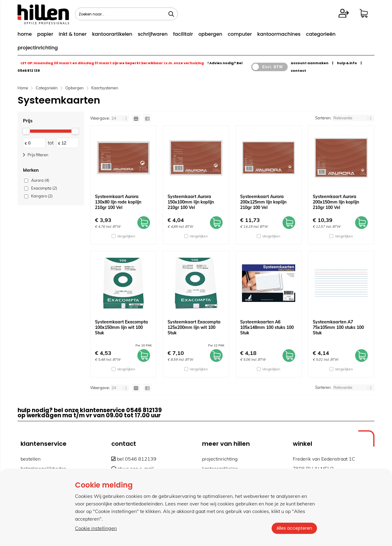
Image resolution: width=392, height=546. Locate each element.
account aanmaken (310, 63)
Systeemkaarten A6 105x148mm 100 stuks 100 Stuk (267, 327)
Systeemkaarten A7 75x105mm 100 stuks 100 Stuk (338, 327)
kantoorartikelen (112, 34)
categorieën (321, 34)
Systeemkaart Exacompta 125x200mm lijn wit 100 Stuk (194, 327)
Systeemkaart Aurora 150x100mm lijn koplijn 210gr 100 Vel (191, 202)
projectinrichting (38, 48)
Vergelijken (126, 236)
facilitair (183, 34)
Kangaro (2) (42, 196)
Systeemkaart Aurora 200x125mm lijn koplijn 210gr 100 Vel (263, 202)
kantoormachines (279, 34)
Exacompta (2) (44, 188)
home (25, 34)
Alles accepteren (294, 528)
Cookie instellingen (96, 528)
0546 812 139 (29, 71)
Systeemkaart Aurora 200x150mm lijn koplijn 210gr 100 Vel (336, 202)
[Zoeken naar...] (171, 14)
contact (298, 71)
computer (240, 34)
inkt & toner (73, 34)
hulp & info (347, 63)
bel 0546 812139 (134, 459)
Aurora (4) (40, 180)
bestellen (31, 459)
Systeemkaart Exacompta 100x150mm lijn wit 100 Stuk (121, 327)
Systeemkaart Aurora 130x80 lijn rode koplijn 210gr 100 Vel (118, 202)
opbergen (210, 34)
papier (45, 34)
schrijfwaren (153, 34)
